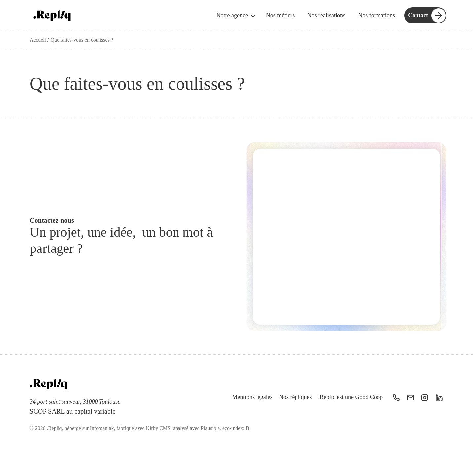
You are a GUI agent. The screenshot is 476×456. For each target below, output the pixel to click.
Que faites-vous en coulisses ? (82, 40)
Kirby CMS (158, 428)
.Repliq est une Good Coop (351, 397)
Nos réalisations (326, 15)
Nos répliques (295, 397)
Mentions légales (252, 397)
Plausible (210, 428)
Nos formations (377, 15)
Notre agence (236, 16)
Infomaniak (102, 428)
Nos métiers (280, 15)
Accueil (39, 40)
